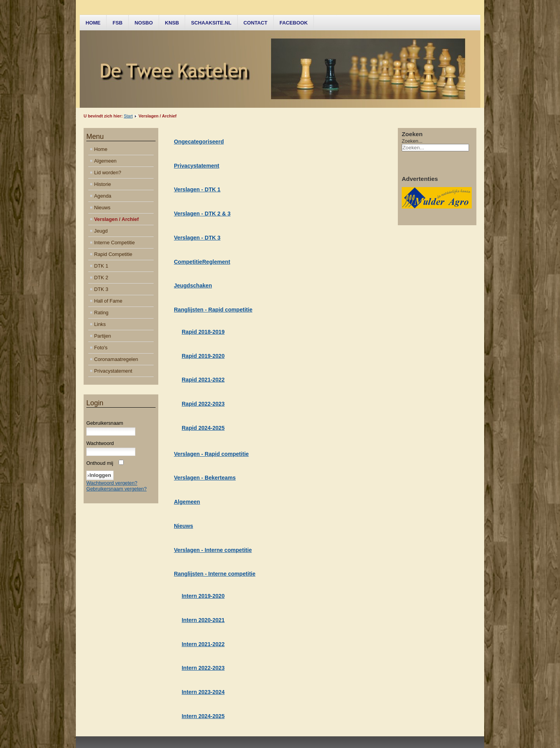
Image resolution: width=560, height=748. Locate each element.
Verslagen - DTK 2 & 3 (202, 214)
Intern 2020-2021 (203, 620)
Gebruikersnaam (105, 423)
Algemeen (105, 161)
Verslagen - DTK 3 (197, 238)
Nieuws (102, 208)
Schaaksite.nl (211, 23)
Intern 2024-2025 (203, 716)
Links (100, 324)
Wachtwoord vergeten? (112, 483)
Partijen (102, 336)
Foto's (101, 348)
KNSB (172, 23)
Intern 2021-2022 (203, 644)
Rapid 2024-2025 (203, 428)
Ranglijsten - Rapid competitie (213, 310)
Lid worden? (108, 173)
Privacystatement (113, 371)
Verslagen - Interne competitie (213, 550)
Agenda (103, 196)
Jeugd (101, 231)
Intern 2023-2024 (203, 692)
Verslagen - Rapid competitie (211, 454)
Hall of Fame (108, 301)
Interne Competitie (115, 243)
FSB (117, 23)
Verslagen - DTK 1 (197, 189)
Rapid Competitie (113, 254)
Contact (255, 23)
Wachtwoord (100, 443)
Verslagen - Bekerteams (205, 478)
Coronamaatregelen (116, 359)
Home (93, 23)
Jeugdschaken (193, 286)
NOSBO (144, 23)
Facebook (294, 23)
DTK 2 (101, 278)
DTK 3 (101, 289)
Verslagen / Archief (116, 219)
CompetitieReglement (202, 262)
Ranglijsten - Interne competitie (215, 574)
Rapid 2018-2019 (203, 332)
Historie (102, 184)
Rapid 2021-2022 (203, 380)
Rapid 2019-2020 (203, 356)
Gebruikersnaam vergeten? (116, 489)
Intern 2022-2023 (203, 668)
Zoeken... (412, 141)
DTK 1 (101, 266)
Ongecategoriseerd (199, 142)
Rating (101, 313)
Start (128, 116)
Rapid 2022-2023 (203, 404)
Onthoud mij (100, 463)
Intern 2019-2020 (203, 596)
